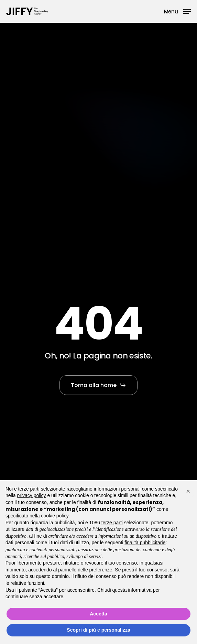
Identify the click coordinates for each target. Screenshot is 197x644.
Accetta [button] (98, 614)
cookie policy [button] (55, 516)
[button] (177, 11)
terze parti (112, 523)
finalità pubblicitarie (145, 543)
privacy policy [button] (31, 495)
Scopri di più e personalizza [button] (98, 630)
